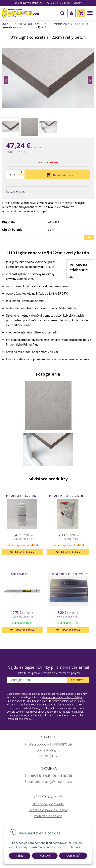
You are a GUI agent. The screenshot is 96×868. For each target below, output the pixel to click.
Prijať (20, 856)
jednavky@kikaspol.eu (55, 782)
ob (37, 782)
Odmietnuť (73, 856)
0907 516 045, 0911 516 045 (67, 3)
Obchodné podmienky (48, 804)
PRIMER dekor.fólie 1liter (22, 496)
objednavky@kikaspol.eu (28, 3)
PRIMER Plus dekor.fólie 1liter (68, 496)
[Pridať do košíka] (58, 174)
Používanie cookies (48, 816)
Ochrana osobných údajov (48, 810)
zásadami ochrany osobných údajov (62, 697)
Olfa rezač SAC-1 (22, 574)
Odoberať (78, 680)
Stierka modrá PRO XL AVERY (68, 574)
